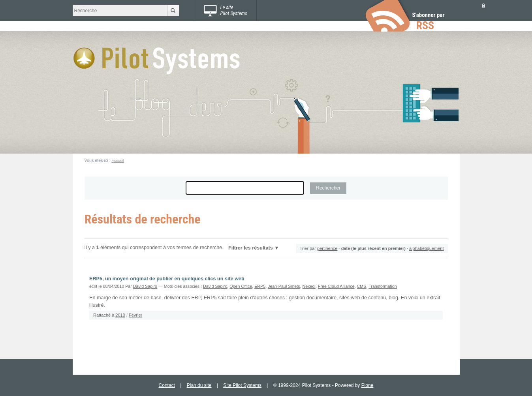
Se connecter (483, 5)
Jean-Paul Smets (284, 286)
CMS (362, 286)
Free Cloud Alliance (336, 286)
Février (135, 315)
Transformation (383, 286)
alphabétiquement (426, 248)
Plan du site (199, 385)
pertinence (327, 248)
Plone (368, 385)
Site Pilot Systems (242, 385)
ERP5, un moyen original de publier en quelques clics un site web (167, 279)
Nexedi (309, 286)
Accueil (118, 160)
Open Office (241, 286)
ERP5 (260, 286)
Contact (167, 385)
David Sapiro (145, 286)
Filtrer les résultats (251, 248)
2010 (120, 315)
